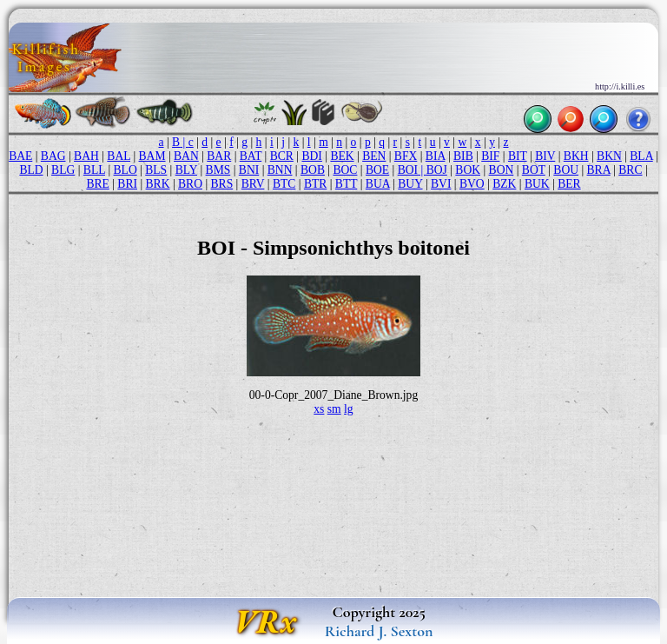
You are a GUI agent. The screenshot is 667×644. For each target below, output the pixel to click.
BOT (534, 170)
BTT (346, 184)
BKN (609, 156)
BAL (119, 156)
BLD (31, 170)
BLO (125, 170)
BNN (280, 170)
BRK (158, 184)
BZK (504, 184)
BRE (97, 184)
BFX (406, 156)
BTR (315, 184)
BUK (537, 184)
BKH (576, 156)
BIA (436, 156)
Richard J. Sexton (379, 631)
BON (502, 170)
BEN (374, 156)
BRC (630, 170)
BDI (311, 156)
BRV (253, 184)
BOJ (437, 170)
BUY (410, 184)
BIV (545, 156)
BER (569, 184)
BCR (282, 156)
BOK (468, 170)
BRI (127, 184)
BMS (218, 170)
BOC (345, 170)
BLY (186, 170)
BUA (378, 184)
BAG (53, 156)
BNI (249, 170)
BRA (599, 170)
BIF (490, 156)
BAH (86, 156)
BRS (222, 184)
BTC (284, 184)
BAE (20, 156)
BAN (186, 156)
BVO (472, 184)
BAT (251, 156)
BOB (313, 170)
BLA (641, 156)
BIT (518, 156)
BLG (63, 170)
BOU (566, 170)
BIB (463, 156)
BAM (152, 156)
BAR (219, 156)
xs (319, 409)
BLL (94, 170)
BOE (377, 170)
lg (349, 409)
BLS (156, 170)
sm (334, 409)
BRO (190, 184)
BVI (441, 184)
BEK (342, 156)
